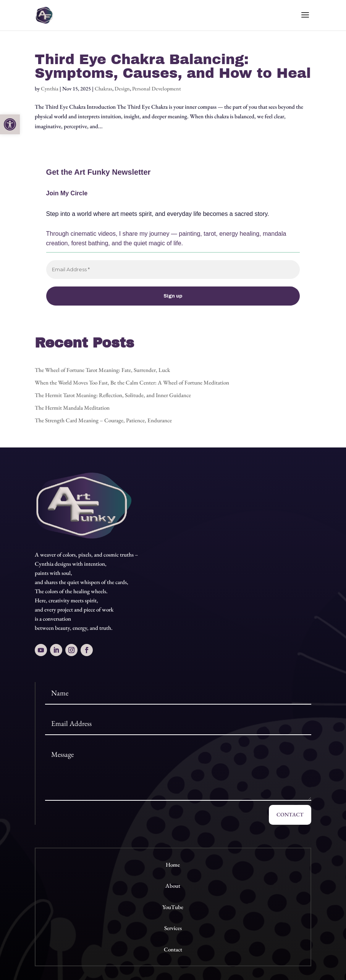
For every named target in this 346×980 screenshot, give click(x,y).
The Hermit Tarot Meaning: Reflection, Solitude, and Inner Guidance (113, 395)
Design (122, 89)
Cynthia (50, 89)
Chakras (103, 89)
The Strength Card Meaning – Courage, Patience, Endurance (103, 420)
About (173, 886)
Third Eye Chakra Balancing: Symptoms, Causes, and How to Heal (173, 66)
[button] (10, 124)
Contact (290, 814)
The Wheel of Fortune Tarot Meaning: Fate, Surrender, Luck (102, 370)
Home (173, 865)
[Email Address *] (173, 270)
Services (173, 928)
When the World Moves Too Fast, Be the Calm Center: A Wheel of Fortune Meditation (132, 382)
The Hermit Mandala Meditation (72, 408)
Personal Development (157, 89)
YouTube (173, 907)
